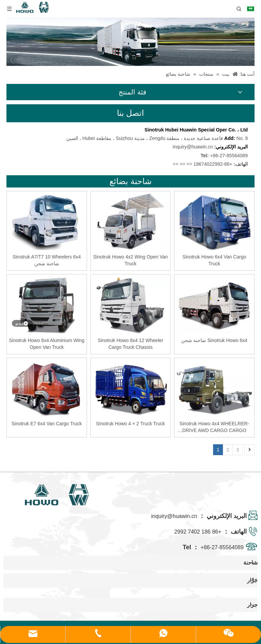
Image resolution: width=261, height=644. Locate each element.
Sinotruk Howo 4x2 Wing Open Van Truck (130, 260)
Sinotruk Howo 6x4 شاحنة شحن (214, 340)
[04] (130, 42)
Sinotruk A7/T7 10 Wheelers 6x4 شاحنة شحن (47, 260)
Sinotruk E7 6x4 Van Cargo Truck (47, 424)
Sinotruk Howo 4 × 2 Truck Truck (131, 424)
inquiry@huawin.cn (193, 147)
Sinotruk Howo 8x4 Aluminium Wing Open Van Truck (47, 344)
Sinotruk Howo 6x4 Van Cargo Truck (214, 260)
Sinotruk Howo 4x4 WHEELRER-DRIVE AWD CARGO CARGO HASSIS (214, 427)
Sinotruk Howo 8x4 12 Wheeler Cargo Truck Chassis (130, 344)
